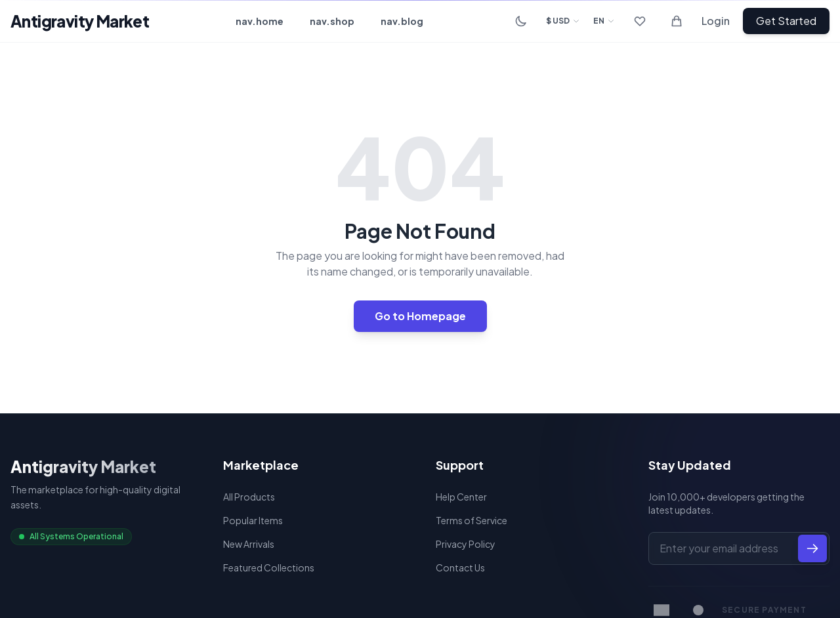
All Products (249, 497)
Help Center (461, 497)
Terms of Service (472, 520)
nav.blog (402, 21)
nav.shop (332, 21)
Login (716, 21)
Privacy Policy (466, 544)
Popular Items (253, 520)
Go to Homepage (420, 316)
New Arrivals (249, 544)
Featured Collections (269, 567)
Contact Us (460, 567)
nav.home (260, 21)
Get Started (786, 21)
